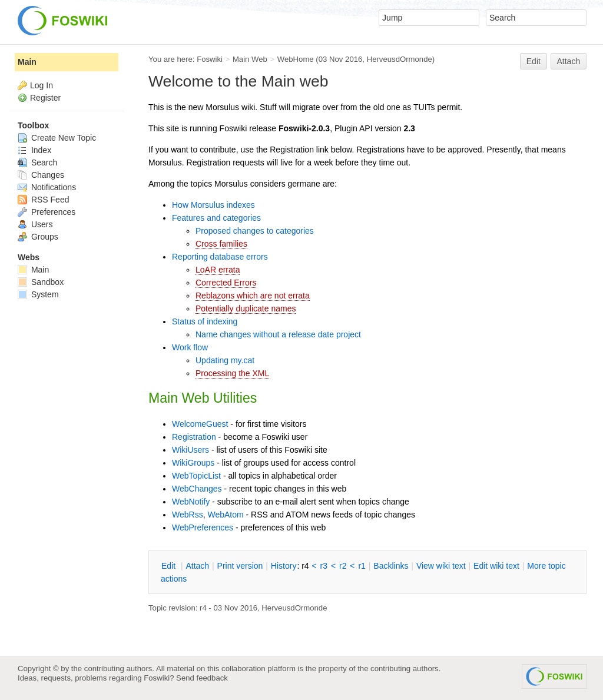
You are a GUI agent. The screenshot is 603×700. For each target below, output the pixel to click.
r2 (343, 566)
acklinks (391, 566)
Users (35, 224)
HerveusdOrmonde (400, 59)
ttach (197, 566)
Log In (42, 85)
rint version (240, 566)
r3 (324, 566)
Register (45, 98)
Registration (194, 437)
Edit (534, 61)
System (38, 294)
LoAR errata (218, 270)
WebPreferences (203, 528)
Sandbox (41, 282)
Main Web (250, 59)
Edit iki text (496, 566)
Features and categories (216, 218)
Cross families (221, 244)
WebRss (188, 515)
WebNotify (191, 502)
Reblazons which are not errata (253, 296)
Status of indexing (205, 321)
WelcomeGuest (200, 424)
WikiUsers (190, 450)
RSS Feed (43, 200)
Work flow (190, 347)
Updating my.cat (225, 360)
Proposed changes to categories (255, 231)
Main (27, 62)
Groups (38, 237)
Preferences (47, 212)
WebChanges (197, 489)
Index (34, 150)
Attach (569, 61)
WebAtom (225, 515)
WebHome (296, 59)
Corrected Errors (226, 283)
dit (170, 566)
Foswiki (210, 59)
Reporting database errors (220, 257)
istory (284, 566)
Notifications (47, 187)
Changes (41, 175)
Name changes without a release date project (278, 334)
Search (37, 162)
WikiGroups (193, 463)
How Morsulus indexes (213, 205)
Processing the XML (232, 373)
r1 (362, 566)
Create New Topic (57, 138)
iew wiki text (441, 566)
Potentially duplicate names (246, 308)
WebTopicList (196, 476)
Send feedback (202, 678)
